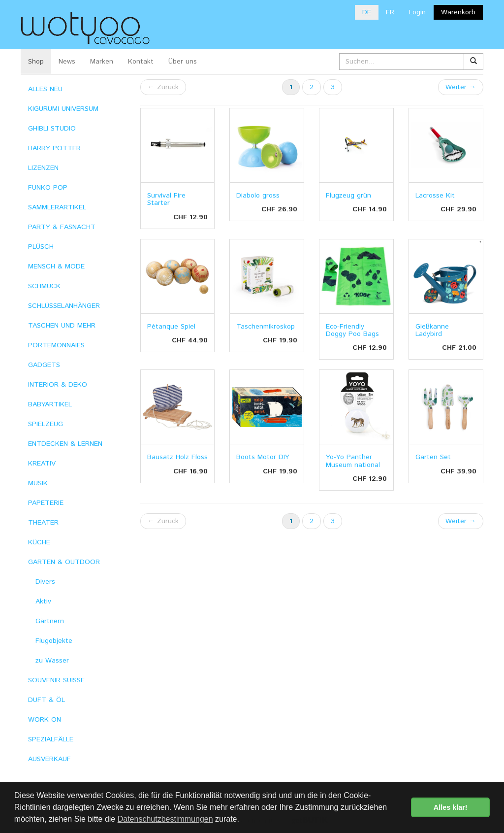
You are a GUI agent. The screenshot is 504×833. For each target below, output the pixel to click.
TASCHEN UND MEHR (62, 326)
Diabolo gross (258, 196)
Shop (36, 62)
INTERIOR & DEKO (58, 385)
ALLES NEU (45, 89)
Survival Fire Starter (166, 199)
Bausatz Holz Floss (177, 457)
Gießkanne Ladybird (432, 330)
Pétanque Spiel (171, 327)
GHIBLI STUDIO (52, 129)
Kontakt (141, 62)
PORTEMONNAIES (56, 345)
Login (417, 12)
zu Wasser (52, 661)
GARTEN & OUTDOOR (64, 562)
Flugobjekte (54, 641)
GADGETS (44, 365)
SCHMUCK (44, 286)
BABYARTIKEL (50, 404)
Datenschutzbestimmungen (165, 819)
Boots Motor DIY (263, 457)
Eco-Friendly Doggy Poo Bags (352, 330)
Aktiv (43, 601)
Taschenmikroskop (266, 327)
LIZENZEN (43, 168)
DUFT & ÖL (47, 700)
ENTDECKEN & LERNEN (65, 444)
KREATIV (42, 464)
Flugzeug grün (348, 196)
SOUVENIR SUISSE (56, 680)
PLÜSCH (41, 247)
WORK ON (45, 720)
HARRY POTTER (54, 148)
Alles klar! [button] (451, 807)
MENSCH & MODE (56, 267)
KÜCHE (39, 542)
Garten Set (433, 457)
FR (390, 12)
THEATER (43, 523)
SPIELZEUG (46, 424)
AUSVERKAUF (49, 759)
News (67, 62)
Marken (102, 62)
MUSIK (38, 483)
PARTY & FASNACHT (62, 227)
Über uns (183, 62)
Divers (45, 582)
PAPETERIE (46, 503)
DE (367, 12)
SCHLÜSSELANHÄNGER (64, 306)
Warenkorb (458, 12)
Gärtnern (50, 621)
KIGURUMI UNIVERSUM (63, 109)
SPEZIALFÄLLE (51, 739)
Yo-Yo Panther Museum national (353, 461)
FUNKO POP (48, 188)
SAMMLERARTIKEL (57, 207)
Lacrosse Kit (435, 196)
